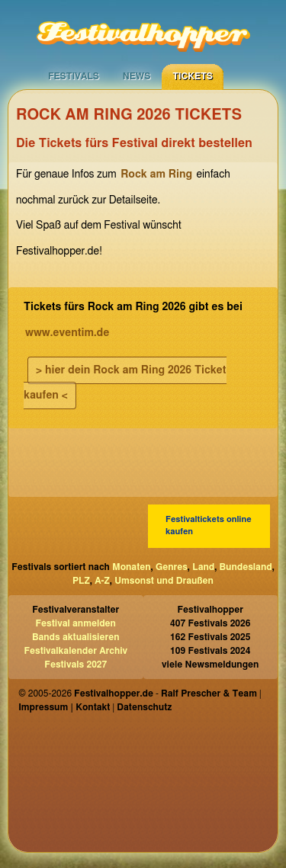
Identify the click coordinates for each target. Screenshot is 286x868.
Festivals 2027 (76, 665)
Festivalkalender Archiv (76, 651)
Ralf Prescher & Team (209, 693)
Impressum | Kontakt (64, 707)
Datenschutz (144, 707)
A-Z (102, 581)
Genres (172, 567)
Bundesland (246, 567)
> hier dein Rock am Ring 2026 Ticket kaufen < (125, 383)
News (137, 76)
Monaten (131, 567)
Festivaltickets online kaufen (209, 526)
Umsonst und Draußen (164, 581)
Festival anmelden (76, 623)
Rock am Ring (156, 175)
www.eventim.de (67, 333)
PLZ (81, 581)
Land (203, 567)
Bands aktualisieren (76, 637)
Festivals (74, 76)
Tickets (193, 76)
